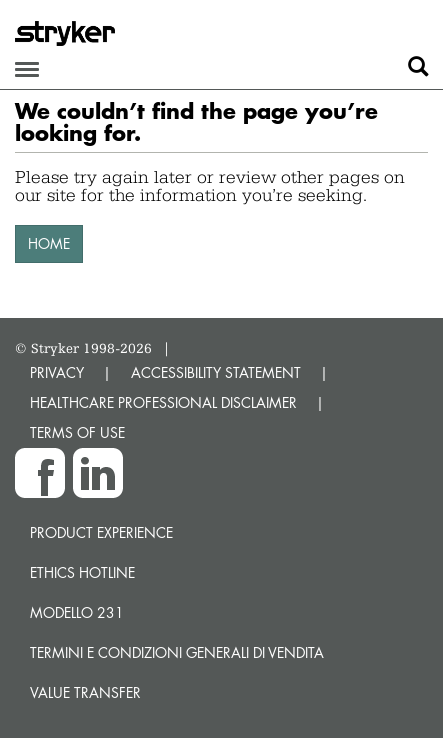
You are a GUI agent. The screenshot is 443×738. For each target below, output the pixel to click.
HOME (49, 243)
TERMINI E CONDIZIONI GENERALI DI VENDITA (177, 652)
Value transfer (85, 692)
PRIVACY (57, 372)
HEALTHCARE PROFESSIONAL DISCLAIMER (163, 402)
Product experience (101, 532)
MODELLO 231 (77, 612)
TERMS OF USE (77, 432)
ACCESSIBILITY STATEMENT (216, 372)
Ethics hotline (82, 572)
